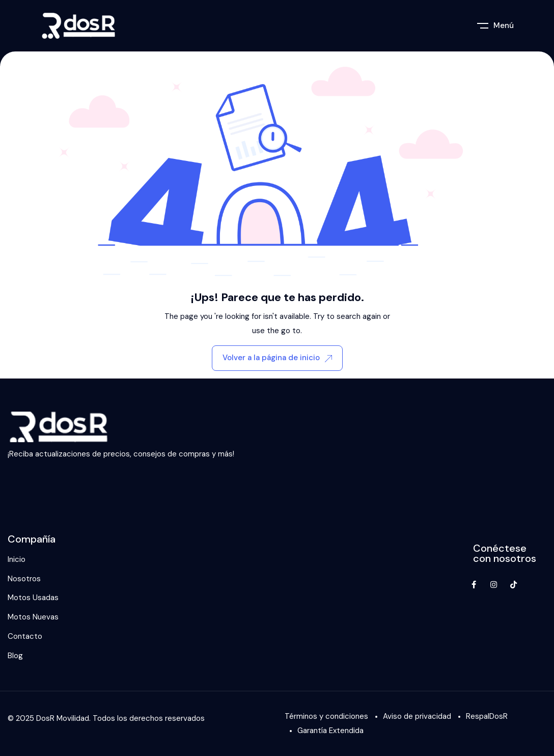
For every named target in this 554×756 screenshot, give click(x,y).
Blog (15, 656)
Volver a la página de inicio (277, 358)
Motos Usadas (33, 598)
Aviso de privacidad (417, 716)
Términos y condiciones (326, 716)
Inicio (17, 559)
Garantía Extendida (330, 731)
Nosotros (24, 579)
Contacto (25, 636)
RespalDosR (487, 716)
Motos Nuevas (33, 617)
